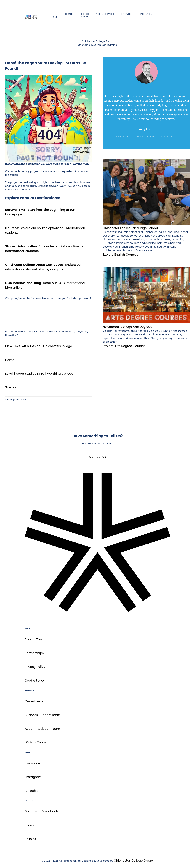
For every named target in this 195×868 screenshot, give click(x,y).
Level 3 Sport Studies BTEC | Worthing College (39, 374)
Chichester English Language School (130, 228)
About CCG (33, 639)
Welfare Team (35, 742)
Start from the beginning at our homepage (40, 212)
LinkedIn (32, 791)
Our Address (34, 701)
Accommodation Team (42, 729)
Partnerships (34, 653)
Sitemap (12, 387)
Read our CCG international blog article (45, 285)
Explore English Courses (120, 255)
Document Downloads (42, 811)
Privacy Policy (35, 667)
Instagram (33, 777)
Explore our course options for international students (45, 230)
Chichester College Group (133, 861)
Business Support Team (43, 715)
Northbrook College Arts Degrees (127, 327)
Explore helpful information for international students (44, 249)
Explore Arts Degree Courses (124, 346)
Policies (30, 839)
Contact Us (98, 457)
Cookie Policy (35, 680)
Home (10, 360)
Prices (29, 825)
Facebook (33, 763)
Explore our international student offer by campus (43, 267)
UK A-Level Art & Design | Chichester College (39, 346)
